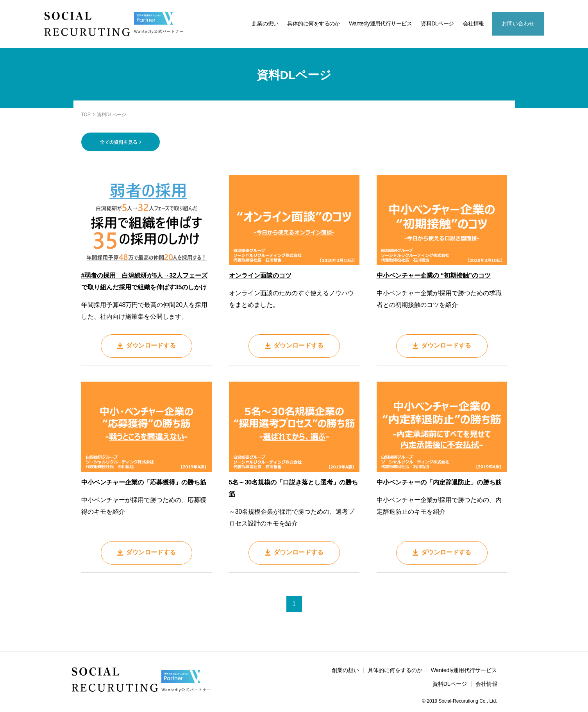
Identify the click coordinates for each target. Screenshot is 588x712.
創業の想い (265, 23)
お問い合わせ (518, 23)
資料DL (576, 611)
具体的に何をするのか (313, 23)
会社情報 (474, 23)
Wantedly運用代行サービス (380, 23)
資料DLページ (437, 23)
